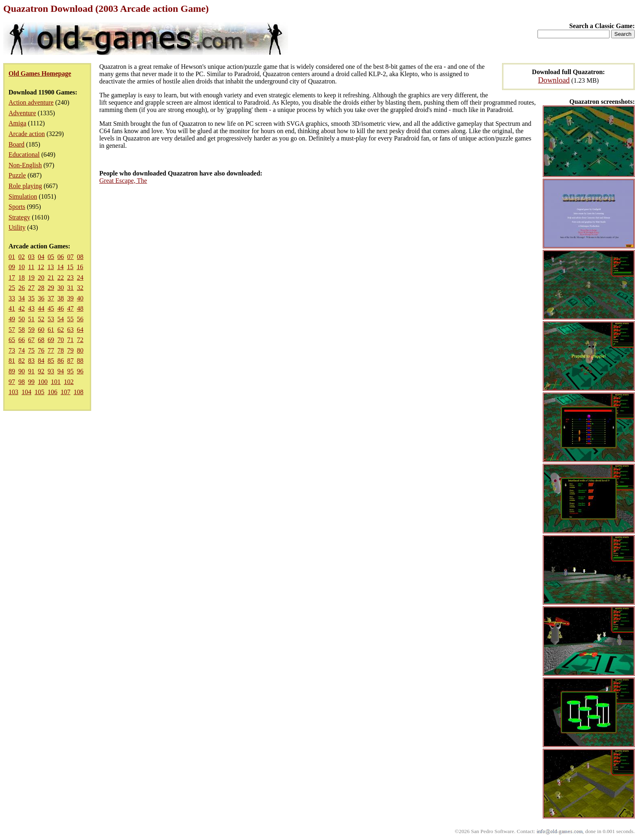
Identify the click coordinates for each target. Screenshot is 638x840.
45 (51, 308)
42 (22, 308)
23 (70, 277)
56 (80, 319)
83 (31, 361)
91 (31, 371)
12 (41, 267)
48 (80, 308)
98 (22, 382)
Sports (17, 207)
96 (80, 371)
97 (12, 382)
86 (61, 361)
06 (61, 257)
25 (12, 288)
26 (22, 288)
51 (31, 319)
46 (61, 308)
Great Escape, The (123, 181)
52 (41, 319)
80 (80, 350)
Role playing (25, 186)
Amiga (17, 123)
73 (12, 350)
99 (31, 382)
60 (41, 330)
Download (554, 80)
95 (70, 371)
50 (22, 319)
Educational (24, 155)
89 (12, 371)
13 (50, 267)
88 (80, 361)
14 (60, 267)
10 (22, 267)
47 (70, 308)
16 (80, 267)
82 (22, 361)
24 (80, 277)
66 (22, 340)
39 (70, 298)
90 (22, 371)
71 (70, 340)
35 (31, 298)
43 (31, 308)
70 (61, 340)
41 (12, 308)
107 (66, 392)
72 (80, 340)
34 (22, 298)
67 (31, 340)
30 (61, 288)
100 (43, 382)
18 (22, 277)
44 (41, 308)
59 (31, 330)
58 (22, 330)
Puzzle (17, 175)
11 (31, 267)
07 (70, 257)
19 (31, 277)
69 (51, 340)
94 (61, 371)
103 (13, 392)
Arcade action (27, 134)
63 (70, 330)
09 (12, 267)
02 (22, 257)
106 (52, 392)
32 (80, 288)
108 (79, 392)
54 (61, 319)
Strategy (19, 217)
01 (12, 257)
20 (41, 277)
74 (22, 350)
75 (31, 350)
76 (41, 350)
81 (12, 361)
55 (70, 319)
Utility (17, 227)
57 (12, 330)
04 (41, 257)
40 (80, 298)
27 (31, 288)
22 (61, 277)
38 (61, 298)
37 (51, 298)
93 (51, 371)
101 (56, 382)
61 (51, 330)
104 (26, 392)
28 (41, 288)
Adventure (22, 113)
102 (69, 382)
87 (70, 361)
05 (51, 257)
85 (51, 361)
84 (41, 361)
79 (70, 350)
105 (39, 392)
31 (70, 288)
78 (61, 350)
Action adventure (31, 102)
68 (41, 340)
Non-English (25, 165)
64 (80, 330)
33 (12, 298)
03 (31, 257)
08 (80, 257)
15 (70, 267)
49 (12, 319)
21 (51, 277)
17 (12, 277)
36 (41, 298)
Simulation (23, 196)
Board (16, 144)
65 (12, 340)
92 (41, 371)
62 (61, 330)
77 (51, 350)
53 (51, 319)
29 (51, 288)
